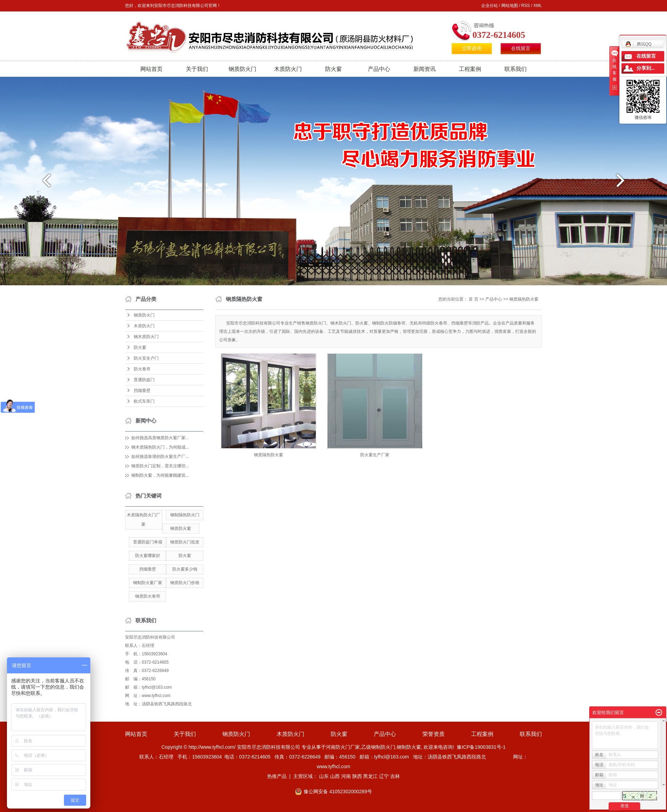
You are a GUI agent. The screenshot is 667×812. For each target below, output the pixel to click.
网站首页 (151, 69)
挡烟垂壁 (142, 391)
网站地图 (510, 6)
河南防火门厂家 (343, 747)
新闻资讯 (425, 69)
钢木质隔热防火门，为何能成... (160, 447)
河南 (346, 776)
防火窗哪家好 (148, 556)
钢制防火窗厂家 (148, 583)
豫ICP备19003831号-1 (481, 747)
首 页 (473, 299)
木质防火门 (288, 69)
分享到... (646, 68)
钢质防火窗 (181, 528)
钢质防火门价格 (185, 583)
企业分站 (489, 6)
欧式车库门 (144, 401)
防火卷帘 (142, 369)
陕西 (357, 776)
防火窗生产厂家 (375, 455)
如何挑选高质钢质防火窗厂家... (160, 438)
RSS (526, 6)
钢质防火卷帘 (148, 596)
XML (538, 6)
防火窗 (333, 69)
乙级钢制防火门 (378, 747)
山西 (335, 776)
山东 (324, 776)
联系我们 (516, 69)
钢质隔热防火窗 (524, 299)
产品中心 (379, 69)
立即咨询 (472, 48)
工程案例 (470, 69)
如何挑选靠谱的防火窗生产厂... (160, 457)
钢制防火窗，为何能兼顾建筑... (160, 475)
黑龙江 (370, 776)
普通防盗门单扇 (148, 542)
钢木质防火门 (146, 337)
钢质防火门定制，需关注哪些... (160, 466)
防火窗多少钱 (185, 569)
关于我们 (197, 69)
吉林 (395, 776)
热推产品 (277, 776)
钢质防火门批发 (185, 542)
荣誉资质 (434, 734)
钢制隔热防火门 (185, 515)
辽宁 (384, 776)
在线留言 (521, 48)
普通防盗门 (144, 380)
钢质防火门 (242, 69)
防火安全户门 (146, 358)
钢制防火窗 (409, 747)
